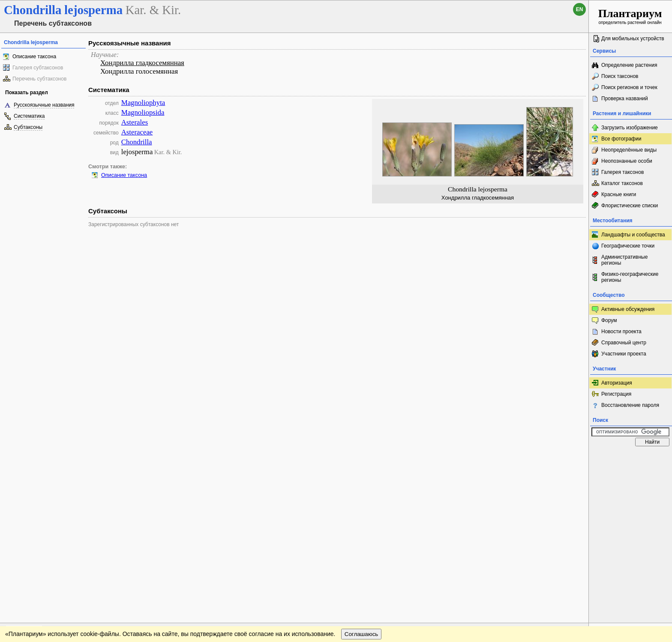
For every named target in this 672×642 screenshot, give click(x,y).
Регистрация (616, 394)
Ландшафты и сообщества (633, 235)
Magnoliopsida (143, 112)
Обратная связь (65, 459)
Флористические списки (630, 206)
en (580, 9)
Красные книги (619, 194)
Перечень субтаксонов (39, 79)
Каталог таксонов (622, 183)
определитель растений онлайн (630, 16)
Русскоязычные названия (44, 105)
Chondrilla (137, 142)
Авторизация (617, 383)
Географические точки (628, 246)
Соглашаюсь (361, 476)
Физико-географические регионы (630, 277)
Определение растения (629, 65)
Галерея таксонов (622, 172)
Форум (609, 320)
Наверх (575, 459)
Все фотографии (621, 139)
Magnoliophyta (143, 103)
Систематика (29, 116)
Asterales (135, 122)
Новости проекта (621, 331)
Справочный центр (624, 343)
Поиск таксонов (620, 76)
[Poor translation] (31, 521)
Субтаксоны (28, 127)
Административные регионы (624, 260)
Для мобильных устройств (633, 39)
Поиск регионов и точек (629, 87)
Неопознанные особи (627, 161)
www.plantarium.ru (631, 458)
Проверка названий (625, 99)
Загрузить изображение (630, 128)
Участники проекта (624, 354)
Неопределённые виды (629, 150)
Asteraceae (137, 132)
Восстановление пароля (630, 405)
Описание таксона (34, 57)
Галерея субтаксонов (38, 68)
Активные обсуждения (628, 309)
